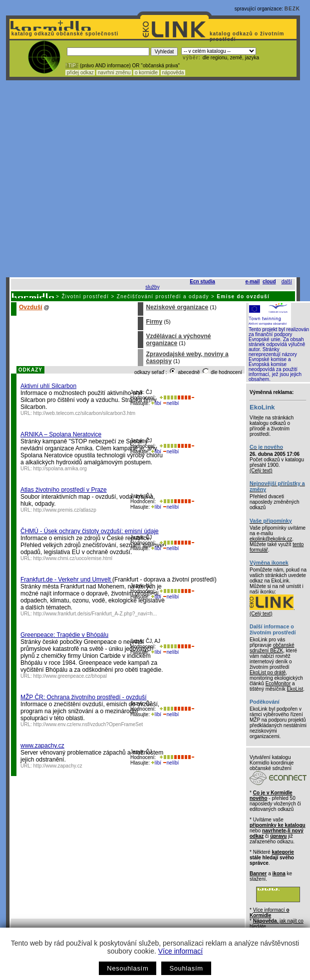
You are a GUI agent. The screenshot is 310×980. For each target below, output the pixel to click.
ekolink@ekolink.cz (271, 539)
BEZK (292, 9)
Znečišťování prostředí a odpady (163, 296)
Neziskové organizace (177, 307)
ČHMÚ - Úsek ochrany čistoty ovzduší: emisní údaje (90, 531)
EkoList (295, 689)
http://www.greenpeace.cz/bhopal (70, 676)
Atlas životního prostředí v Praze (64, 490)
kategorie (283, 852)
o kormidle (146, 73)
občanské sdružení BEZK (272, 648)
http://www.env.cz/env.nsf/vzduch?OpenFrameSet (88, 724)
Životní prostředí (85, 296)
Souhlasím (186, 968)
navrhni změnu (114, 73)
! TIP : (72, 66)
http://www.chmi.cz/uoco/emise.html (73, 558)
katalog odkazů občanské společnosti (64, 34)
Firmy (154, 322)
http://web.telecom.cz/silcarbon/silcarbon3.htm (85, 413)
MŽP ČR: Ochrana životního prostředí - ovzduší (84, 697)
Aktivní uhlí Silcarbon (48, 386)
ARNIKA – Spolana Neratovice (61, 434)
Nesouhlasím (128, 968)
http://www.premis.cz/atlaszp (65, 510)
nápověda (173, 73)
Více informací (180, 951)
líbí (156, 403)
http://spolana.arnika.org (60, 469)
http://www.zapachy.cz (58, 766)
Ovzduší (31, 307)
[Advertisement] (94, 179)
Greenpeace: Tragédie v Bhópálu (64, 635)
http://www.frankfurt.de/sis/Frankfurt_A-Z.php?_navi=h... (95, 614)
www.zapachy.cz (42, 746)
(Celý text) (261, 471)
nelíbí (171, 403)
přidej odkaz (80, 73)
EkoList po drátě (268, 673)
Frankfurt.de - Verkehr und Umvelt (66, 580)
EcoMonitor (278, 684)
